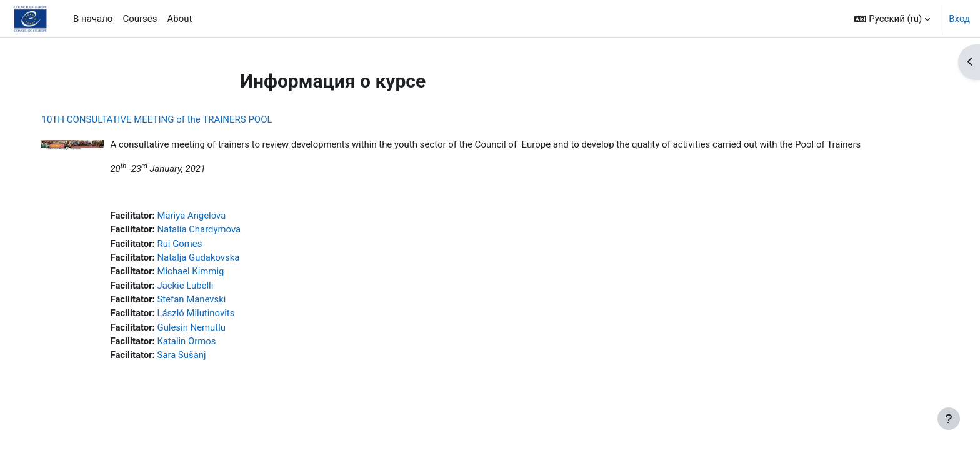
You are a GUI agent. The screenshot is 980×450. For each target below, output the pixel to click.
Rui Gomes (187, 244)
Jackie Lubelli (192, 286)
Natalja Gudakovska (205, 258)
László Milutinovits (203, 314)
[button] (892, 19)
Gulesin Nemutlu (198, 329)
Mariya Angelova (198, 216)
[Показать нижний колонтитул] (949, 419)
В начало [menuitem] (93, 19)
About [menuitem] (180, 19)
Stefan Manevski (198, 301)
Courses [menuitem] (140, 19)
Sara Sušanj (188, 357)
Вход (959, 19)
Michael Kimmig (197, 272)
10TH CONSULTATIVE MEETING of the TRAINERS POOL (163, 119)
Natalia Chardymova (206, 230)
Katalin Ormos (193, 342)
